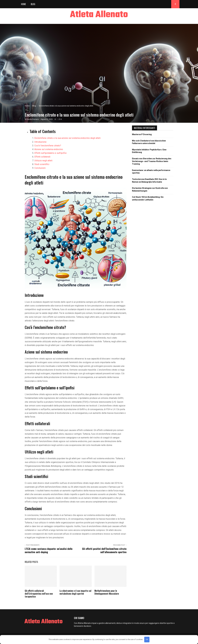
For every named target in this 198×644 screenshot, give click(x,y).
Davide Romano (33, 119)
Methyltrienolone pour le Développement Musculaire (107, 592)
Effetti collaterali (42, 157)
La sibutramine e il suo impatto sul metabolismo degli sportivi (75, 592)
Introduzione (40, 142)
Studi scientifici (42, 164)
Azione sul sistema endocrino (49, 149)
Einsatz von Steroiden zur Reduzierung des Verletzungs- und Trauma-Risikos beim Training (152, 161)
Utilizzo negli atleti (43, 161)
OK (147, 639)
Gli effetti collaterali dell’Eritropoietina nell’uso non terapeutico (39, 594)
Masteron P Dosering (142, 134)
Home (23, 4)
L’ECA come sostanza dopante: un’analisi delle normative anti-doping (49, 550)
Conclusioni (40, 168)
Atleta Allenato (99, 15)
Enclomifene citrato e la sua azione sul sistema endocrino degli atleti (67, 138)
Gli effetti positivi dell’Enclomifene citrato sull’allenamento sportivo (104, 550)
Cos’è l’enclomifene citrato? (48, 146)
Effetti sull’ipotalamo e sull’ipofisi (50, 153)
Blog (33, 4)
